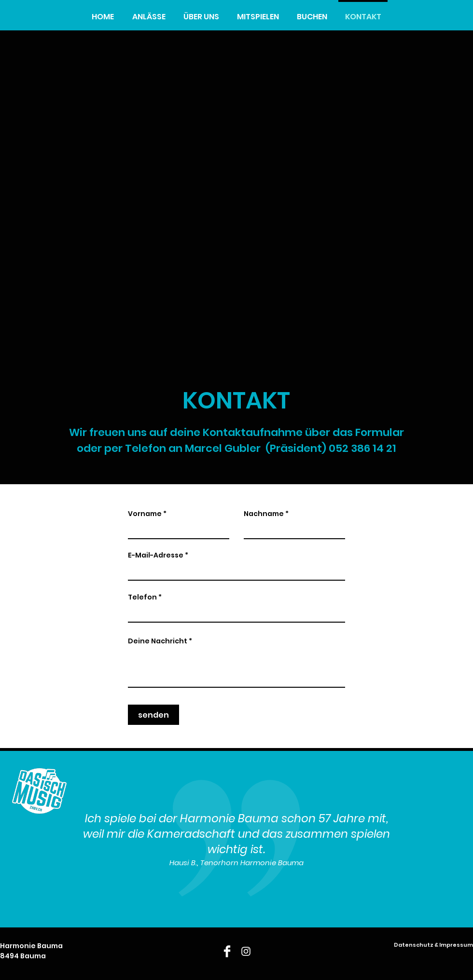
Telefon (142, 597)
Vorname (145, 514)
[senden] (153, 715)
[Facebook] (227, 951)
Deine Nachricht (158, 641)
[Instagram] (246, 951)
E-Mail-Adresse (156, 555)
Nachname (264, 514)
